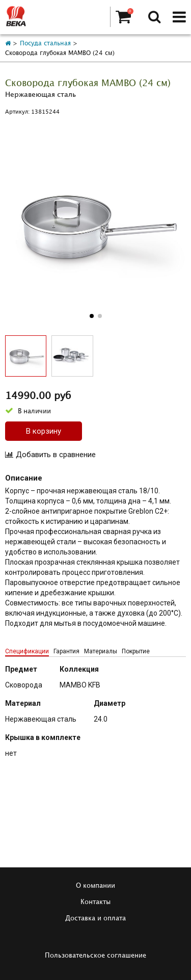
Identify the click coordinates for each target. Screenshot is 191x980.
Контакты (95, 902)
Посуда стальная (45, 44)
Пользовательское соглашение (95, 956)
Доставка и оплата (95, 918)
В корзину (44, 431)
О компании (95, 886)
